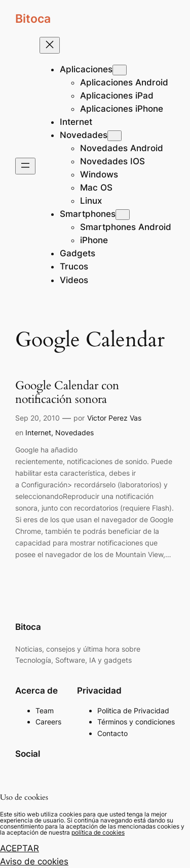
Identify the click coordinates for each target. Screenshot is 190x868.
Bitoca (33, 18)
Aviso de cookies (34, 861)
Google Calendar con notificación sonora (67, 393)
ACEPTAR (20, 848)
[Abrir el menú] (25, 166)
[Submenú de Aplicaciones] (120, 70)
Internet (38, 432)
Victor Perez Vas (114, 418)
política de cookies (98, 832)
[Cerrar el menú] (50, 45)
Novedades (74, 432)
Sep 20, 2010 (37, 418)
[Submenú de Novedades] (115, 136)
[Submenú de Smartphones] (123, 215)
